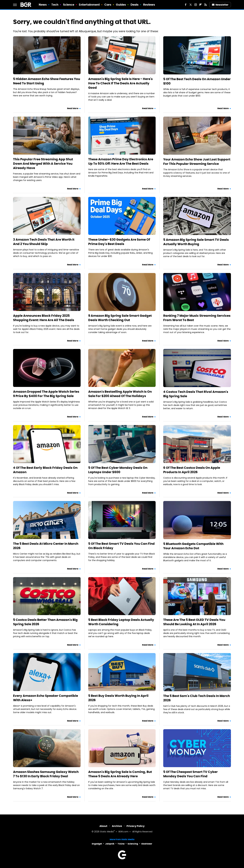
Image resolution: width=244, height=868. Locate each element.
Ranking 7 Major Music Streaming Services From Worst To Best (197, 318)
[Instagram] (196, 5)
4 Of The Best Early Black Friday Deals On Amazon (45, 470)
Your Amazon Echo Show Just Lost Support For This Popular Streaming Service (197, 162)
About (103, 826)
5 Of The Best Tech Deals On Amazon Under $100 (197, 81)
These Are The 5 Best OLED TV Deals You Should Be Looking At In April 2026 (194, 622)
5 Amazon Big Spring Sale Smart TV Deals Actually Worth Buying (196, 242)
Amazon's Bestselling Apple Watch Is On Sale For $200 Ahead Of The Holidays (120, 394)
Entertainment (89, 5)
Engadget (97, 844)
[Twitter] (191, 5)
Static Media (107, 832)
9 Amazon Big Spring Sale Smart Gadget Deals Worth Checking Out (120, 318)
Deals (135, 5)
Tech (55, 5)
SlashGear (147, 844)
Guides (121, 5)
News (43, 5)
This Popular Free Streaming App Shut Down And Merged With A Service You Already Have (43, 164)
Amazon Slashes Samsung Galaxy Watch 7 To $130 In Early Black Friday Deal (46, 774)
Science (69, 5)
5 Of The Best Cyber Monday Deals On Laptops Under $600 (118, 470)
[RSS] (206, 5)
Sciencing (133, 844)
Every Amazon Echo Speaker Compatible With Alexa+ (46, 698)
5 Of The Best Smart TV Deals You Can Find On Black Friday (121, 546)
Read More (73, 108)
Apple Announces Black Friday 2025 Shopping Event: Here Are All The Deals (44, 318)
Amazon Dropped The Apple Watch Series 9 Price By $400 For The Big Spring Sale (46, 394)
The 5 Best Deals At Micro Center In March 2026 (46, 546)
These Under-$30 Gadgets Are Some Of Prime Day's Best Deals (119, 242)
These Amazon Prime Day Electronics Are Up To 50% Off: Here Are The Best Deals (121, 161)
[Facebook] (186, 5)
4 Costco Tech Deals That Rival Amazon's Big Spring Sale (196, 394)
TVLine (121, 844)
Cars (108, 5)
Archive (117, 826)
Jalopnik (110, 844)
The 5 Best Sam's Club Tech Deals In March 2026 (197, 698)
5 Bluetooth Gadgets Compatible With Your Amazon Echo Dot (193, 546)
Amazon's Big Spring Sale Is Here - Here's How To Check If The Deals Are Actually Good (120, 83)
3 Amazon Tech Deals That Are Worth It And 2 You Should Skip (44, 242)
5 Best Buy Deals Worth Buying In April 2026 (118, 698)
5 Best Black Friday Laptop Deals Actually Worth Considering (121, 622)
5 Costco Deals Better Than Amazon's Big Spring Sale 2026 (45, 622)
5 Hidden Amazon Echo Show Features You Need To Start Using (47, 81)
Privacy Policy (136, 826)
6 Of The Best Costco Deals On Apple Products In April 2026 (192, 470)
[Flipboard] (201, 5)
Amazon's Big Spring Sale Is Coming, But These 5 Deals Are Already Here (120, 774)
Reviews (149, 5)
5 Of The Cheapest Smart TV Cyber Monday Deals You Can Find (190, 774)
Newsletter (220, 5)
